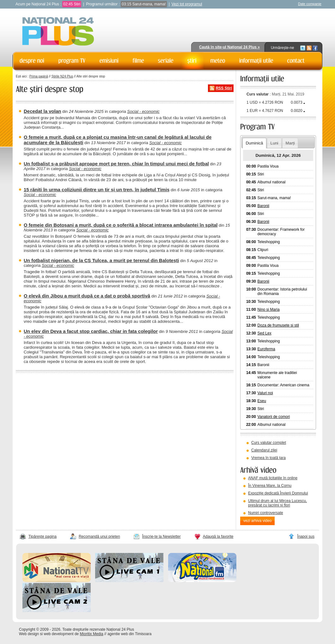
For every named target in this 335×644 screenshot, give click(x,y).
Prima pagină (39, 76)
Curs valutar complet (269, 443)
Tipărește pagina (43, 537)
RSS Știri (224, 88)
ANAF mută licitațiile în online (273, 478)
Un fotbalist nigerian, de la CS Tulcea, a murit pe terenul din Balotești (101, 260)
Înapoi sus (306, 537)
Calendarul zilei (264, 450)
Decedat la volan (42, 111)
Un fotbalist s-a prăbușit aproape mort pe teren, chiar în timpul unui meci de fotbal (116, 164)
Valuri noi (265, 393)
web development (59, 634)
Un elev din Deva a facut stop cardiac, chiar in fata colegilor (91, 331)
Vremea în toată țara (268, 458)
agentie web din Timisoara (129, 634)
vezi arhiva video (257, 521)
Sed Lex (265, 333)
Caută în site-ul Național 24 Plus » (229, 47)
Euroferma (266, 349)
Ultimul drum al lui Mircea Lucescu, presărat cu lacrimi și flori (277, 503)
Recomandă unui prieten (99, 537)
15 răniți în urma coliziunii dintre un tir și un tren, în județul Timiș (97, 190)
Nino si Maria (269, 310)
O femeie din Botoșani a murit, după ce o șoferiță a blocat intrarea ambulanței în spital (121, 225)
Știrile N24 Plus (62, 76)
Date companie (310, 4)
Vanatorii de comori (274, 417)
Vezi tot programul (187, 4)
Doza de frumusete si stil (278, 325)
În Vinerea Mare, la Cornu (270, 486)
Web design (29, 634)
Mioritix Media (92, 634)
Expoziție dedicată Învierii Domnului (278, 493)
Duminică (254, 143)
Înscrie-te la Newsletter (161, 537)
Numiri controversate (266, 513)
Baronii (263, 206)
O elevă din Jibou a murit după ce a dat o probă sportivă (87, 296)
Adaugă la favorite (218, 537)
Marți (290, 143)
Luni (274, 143)
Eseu (262, 401)
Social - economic (143, 111)
